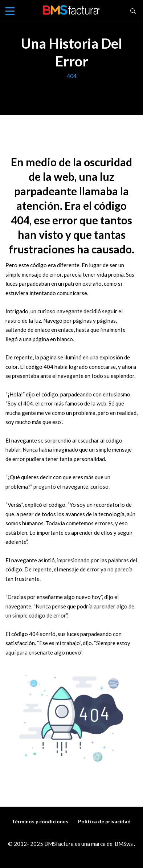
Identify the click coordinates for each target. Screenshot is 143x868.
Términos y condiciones (40, 821)
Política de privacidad (104, 821)
